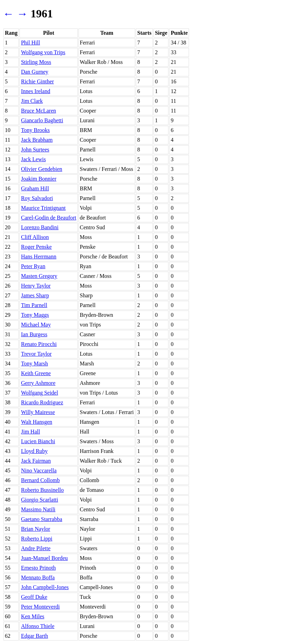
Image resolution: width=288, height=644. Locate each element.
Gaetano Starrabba (42, 519)
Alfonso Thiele (38, 626)
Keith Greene (36, 373)
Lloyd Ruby (34, 451)
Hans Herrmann (39, 257)
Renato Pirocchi (39, 344)
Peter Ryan (33, 266)
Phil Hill (30, 43)
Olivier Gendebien (42, 169)
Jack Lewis (33, 159)
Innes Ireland (35, 91)
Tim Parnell (34, 305)
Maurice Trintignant (43, 208)
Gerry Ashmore (38, 383)
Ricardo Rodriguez (42, 402)
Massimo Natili (38, 509)
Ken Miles (32, 616)
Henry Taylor (36, 286)
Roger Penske (36, 247)
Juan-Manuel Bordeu (44, 558)
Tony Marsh (34, 364)
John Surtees (35, 150)
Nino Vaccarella (39, 470)
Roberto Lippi (36, 539)
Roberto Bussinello (42, 490)
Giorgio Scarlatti (39, 500)
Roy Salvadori (37, 198)
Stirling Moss (36, 62)
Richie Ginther (37, 81)
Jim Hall (30, 432)
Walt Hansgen (36, 422)
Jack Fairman (36, 461)
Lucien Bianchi (38, 441)
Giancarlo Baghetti (42, 120)
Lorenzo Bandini (40, 227)
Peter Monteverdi (40, 607)
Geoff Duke (34, 597)
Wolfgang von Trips (43, 52)
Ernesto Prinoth (38, 568)
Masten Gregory (39, 276)
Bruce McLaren (38, 111)
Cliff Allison (35, 237)
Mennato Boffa (38, 577)
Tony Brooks (35, 130)
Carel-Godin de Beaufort (48, 218)
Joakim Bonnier (39, 179)
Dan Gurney (35, 72)
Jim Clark (32, 101)
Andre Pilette (36, 548)
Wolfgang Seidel (39, 393)
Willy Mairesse (38, 412)
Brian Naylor (35, 529)
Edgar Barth (34, 636)
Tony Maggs (35, 315)
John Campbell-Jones (45, 587)
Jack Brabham (37, 140)
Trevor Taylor (36, 354)
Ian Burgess (34, 334)
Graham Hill (35, 188)
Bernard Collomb (40, 480)
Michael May (36, 325)
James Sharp (35, 295)
